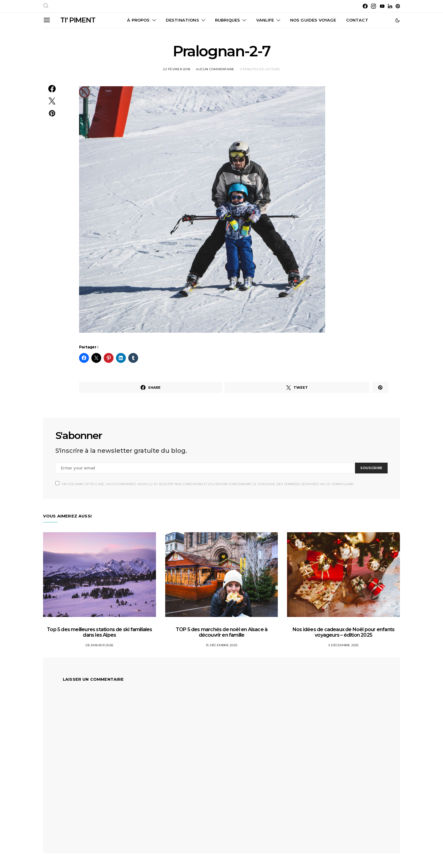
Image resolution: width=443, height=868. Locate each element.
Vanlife (265, 20)
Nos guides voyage (313, 20)
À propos (138, 20)
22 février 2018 (177, 69)
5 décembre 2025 (344, 645)
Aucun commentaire (215, 69)
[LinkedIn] (390, 6)
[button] (397, 20)
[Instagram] (373, 6)
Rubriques (227, 20)
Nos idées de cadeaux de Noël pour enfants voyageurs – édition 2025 (343, 632)
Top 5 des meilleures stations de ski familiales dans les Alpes (99, 632)
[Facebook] (365, 6)
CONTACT (357, 20)
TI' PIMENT (78, 20)
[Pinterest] (398, 6)
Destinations (182, 20)
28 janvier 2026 (99, 645)
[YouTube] (382, 6)
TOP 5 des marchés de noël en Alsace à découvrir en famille (221, 632)
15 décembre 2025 (221, 645)
